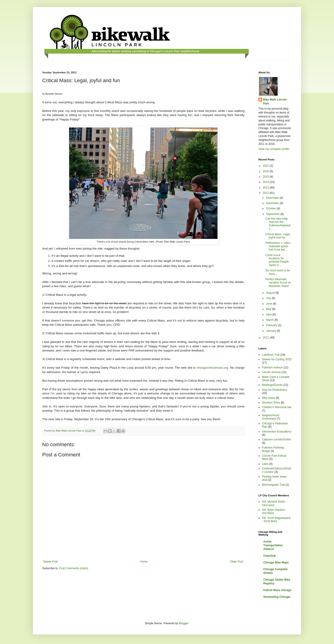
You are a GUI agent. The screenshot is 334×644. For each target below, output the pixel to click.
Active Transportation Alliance (273, 545)
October (271, 208)
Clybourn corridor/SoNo (276, 439)
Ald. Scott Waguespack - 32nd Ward (276, 520)
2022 (266, 166)
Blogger (184, 623)
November (273, 203)
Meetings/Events (272, 385)
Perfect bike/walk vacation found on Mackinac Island (278, 283)
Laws (265, 464)
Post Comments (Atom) (74, 568)
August (271, 293)
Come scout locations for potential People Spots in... (277, 260)
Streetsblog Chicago (277, 597)
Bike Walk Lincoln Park (275, 102)
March (270, 320)
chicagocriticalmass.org (212, 368)
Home (144, 562)
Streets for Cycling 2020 (277, 359)
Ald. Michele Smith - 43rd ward (274, 503)
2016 (266, 171)
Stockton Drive (271, 403)
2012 (266, 193)
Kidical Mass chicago (277, 590)
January (271, 331)
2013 (266, 188)
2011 (266, 338)
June (269, 304)
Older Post (237, 562)
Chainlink (270, 556)
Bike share (268, 398)
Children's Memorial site (277, 407)
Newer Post (51, 562)
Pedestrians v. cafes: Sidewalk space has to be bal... (278, 246)
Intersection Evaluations (277, 432)
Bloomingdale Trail (273, 485)
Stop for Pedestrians (275, 390)
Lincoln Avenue (271, 372)
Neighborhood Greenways (271, 417)
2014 (266, 182)
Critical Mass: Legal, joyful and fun (278, 236)
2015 (266, 177)
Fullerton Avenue (272, 368)
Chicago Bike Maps (276, 563)
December (273, 198)
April (269, 315)
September (273, 214)
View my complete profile (274, 149)
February (272, 325)
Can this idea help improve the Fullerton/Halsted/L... (278, 224)
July (269, 298)
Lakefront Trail (271, 355)
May (269, 309)
